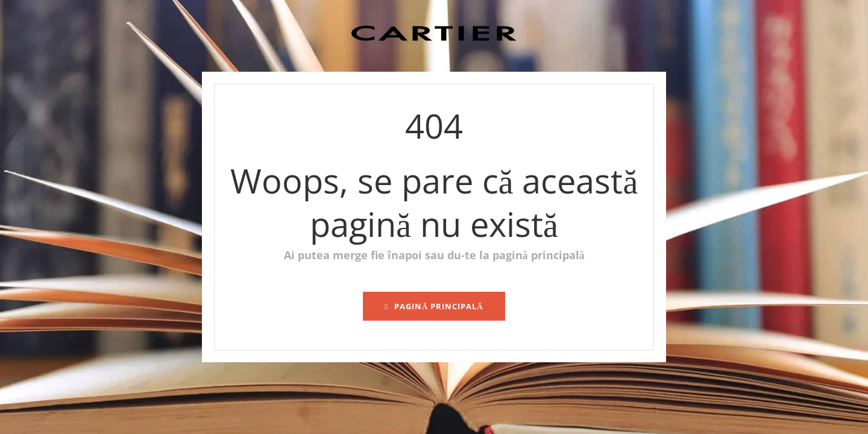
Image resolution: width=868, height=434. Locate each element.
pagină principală (434, 306)
